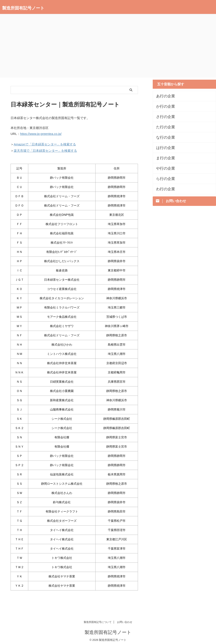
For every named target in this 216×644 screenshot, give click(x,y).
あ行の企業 (163, 96)
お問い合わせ (125, 620)
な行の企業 (163, 137)
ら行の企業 (163, 179)
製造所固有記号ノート (23, 8)
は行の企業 (163, 148)
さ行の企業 (163, 117)
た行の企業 (163, 127)
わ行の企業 (163, 189)
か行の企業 (163, 106)
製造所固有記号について (98, 620)
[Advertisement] (108, 46)
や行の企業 (163, 168)
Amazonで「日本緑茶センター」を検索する (45, 143)
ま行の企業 (163, 158)
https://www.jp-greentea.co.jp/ (41, 133)
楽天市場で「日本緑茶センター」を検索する (45, 149)
